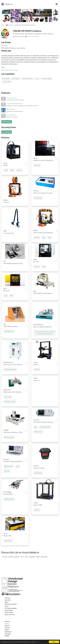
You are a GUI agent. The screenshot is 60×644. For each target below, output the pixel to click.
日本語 (7, 636)
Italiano (7, 630)
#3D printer (19, 170)
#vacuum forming (38, 473)
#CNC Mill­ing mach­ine (9, 331)
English (7, 623)
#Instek (18, 466)
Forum (7, 606)
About (7, 602)
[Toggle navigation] (57, 4)
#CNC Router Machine (9, 437)
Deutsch (7, 621)
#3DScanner (37, 267)
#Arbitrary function (38, 432)
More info (41, 642)
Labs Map (8, 600)
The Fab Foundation (11, 608)
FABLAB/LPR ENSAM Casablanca (25, 25)
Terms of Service (10, 614)
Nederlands (8, 632)
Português (8, 634)
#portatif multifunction (9, 499)
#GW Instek (7, 471)
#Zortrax (12, 170)
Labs (3, 25)
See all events (7, 132)
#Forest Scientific (8, 541)
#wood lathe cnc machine (10, 402)
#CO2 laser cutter (38, 198)
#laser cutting (37, 165)
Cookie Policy (9, 610)
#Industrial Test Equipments (10, 369)
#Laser (6, 296)
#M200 (6, 170)
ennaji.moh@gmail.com (33, 36)
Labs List (7, 598)
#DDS (36, 427)
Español (7, 625)
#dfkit (44, 267)
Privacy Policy (9, 612)
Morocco (10, 25)
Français (7, 628)
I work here (7, 122)
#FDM (49, 238)
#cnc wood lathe (8, 397)
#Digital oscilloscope (9, 466)
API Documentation (11, 604)
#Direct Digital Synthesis (45, 427)
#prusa (44, 238)
